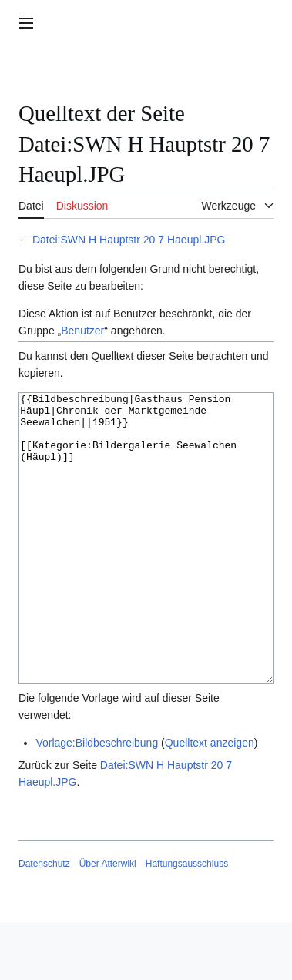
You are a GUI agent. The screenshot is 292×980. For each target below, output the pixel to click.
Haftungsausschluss (187, 921)
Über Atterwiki (108, 921)
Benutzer (82, 331)
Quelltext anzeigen (210, 800)
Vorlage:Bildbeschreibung (97, 800)
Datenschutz (44, 921)
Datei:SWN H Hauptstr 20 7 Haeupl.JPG (129, 240)
